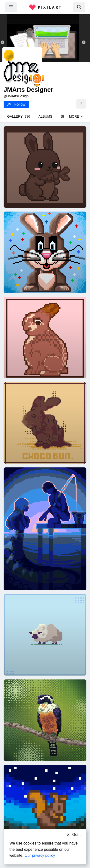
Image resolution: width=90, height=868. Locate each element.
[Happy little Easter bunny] (45, 167)
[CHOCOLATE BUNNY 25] (45, 423)
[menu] (11, 7)
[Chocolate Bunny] (45, 252)
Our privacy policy (40, 855)
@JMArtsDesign (16, 96)
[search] (79, 7)
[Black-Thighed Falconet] (45, 720)
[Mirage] (45, 529)
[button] (81, 104)
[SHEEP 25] (45, 635)
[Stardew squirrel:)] (45, 805)
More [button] (75, 116)
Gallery (19, 116)
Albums (45, 116)
